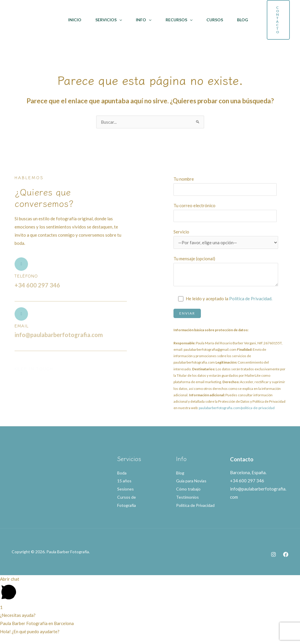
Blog (243, 20)
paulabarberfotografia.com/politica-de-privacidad (237, 408)
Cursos (215, 20)
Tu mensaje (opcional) (226, 273)
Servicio (226, 239)
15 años (125, 481)
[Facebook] (286, 563)
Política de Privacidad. (251, 299)
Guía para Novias (193, 481)
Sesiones (126, 489)
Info (144, 20)
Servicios (109, 20)
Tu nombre (226, 186)
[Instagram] (273, 563)
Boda (122, 473)
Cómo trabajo (189, 489)
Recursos (179, 20)
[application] (119, 20)
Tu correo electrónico (226, 212)
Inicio (75, 20)
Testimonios (188, 497)
